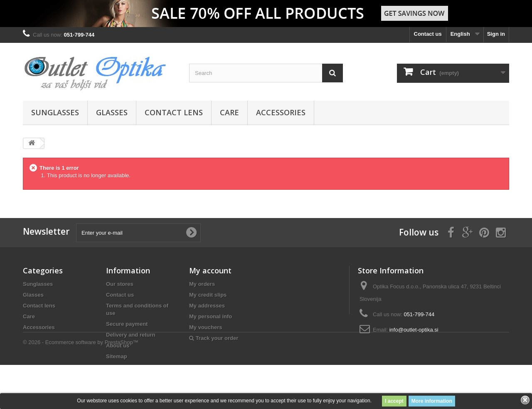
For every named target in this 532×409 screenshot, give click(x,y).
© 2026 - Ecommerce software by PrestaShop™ (81, 386)
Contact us (428, 34)
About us (118, 346)
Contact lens (174, 112)
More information (432, 401)
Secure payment (127, 324)
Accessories (281, 112)
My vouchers (206, 327)
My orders (202, 284)
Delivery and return (131, 335)
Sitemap (117, 356)
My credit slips (208, 295)
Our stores (120, 284)
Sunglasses (55, 112)
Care (229, 112)
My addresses (207, 306)
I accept (394, 401)
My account (210, 270)
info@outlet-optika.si (414, 330)
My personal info (211, 316)
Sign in (496, 34)
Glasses (112, 112)
